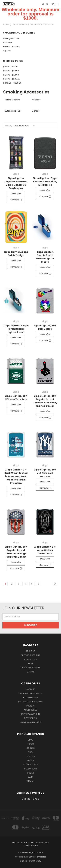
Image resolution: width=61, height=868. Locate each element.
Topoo (30, 744)
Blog (30, 664)
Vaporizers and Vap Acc (30, 693)
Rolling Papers (31, 698)
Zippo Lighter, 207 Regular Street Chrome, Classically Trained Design (45, 401)
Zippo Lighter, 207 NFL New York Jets (16, 398)
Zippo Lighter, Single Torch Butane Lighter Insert (16, 329)
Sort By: (9, 126)
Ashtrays (8, 42)
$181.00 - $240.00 (12, 79)
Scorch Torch (30, 765)
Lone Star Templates (36, 857)
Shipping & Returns (30, 655)
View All (30, 781)
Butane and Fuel (11, 46)
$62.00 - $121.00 (11, 71)
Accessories (30, 710)
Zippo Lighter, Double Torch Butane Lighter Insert (45, 257)
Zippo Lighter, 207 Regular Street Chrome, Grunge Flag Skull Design (16, 552)
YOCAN (30, 760)
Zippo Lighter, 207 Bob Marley (45, 327)
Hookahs (31, 689)
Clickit (31, 773)
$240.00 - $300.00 (12, 83)
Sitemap (30, 672)
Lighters (7, 50)
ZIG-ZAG (30, 756)
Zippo (31, 740)
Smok (30, 752)
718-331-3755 (30, 799)
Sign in (24, 668)
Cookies (30, 748)
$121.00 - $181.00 (11, 75)
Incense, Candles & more (31, 702)
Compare (16, 200)
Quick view (16, 194)
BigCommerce (36, 853)
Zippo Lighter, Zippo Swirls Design (16, 254)
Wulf (31, 777)
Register (36, 668)
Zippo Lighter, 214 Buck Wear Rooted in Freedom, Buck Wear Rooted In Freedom (16, 476)
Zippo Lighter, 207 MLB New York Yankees (45, 473)
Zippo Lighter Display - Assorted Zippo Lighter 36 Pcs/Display (16, 183)
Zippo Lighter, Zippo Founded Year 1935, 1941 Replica (45, 182)
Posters (30, 706)
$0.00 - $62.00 (10, 67)
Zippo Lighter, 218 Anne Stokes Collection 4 (45, 550)
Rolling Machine (11, 38)
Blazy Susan (30, 769)
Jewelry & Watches (31, 714)
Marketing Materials (31, 722)
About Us (31, 651)
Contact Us (30, 659)
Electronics (30, 718)
